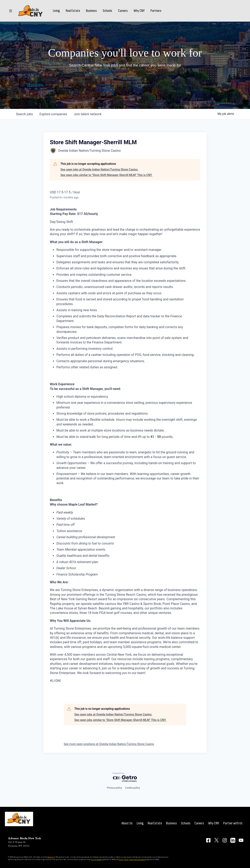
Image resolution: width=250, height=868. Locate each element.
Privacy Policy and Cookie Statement (132, 859)
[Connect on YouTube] (241, 840)
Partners (156, 11)
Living (56, 11)
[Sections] (11, 11)
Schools (107, 11)
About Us (127, 823)
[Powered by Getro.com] (125, 777)
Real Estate (73, 11)
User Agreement (96, 859)
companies (53, 114)
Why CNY (139, 11)
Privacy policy (114, 788)
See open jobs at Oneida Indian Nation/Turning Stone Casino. (99, 169)
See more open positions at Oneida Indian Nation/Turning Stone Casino (109, 744)
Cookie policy (133, 788)
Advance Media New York (24, 838)
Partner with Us (233, 823)
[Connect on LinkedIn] (233, 840)
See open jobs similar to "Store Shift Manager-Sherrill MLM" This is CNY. (106, 175)
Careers (123, 11)
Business (91, 11)
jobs (24, 114)
